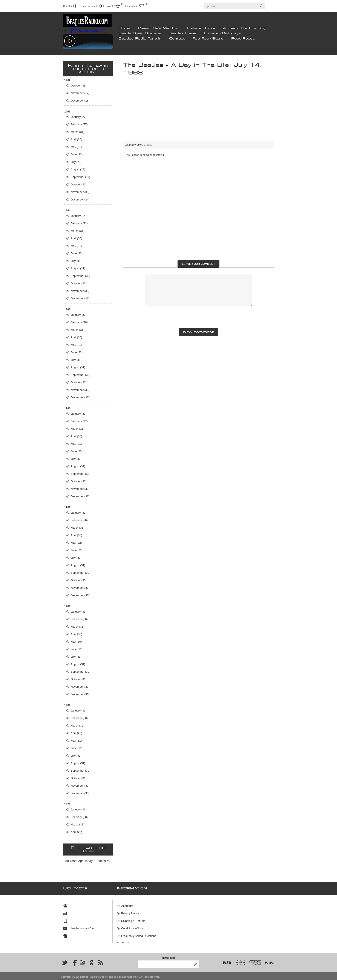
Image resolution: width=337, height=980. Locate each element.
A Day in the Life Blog (245, 28)
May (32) (76, 543)
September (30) (80, 276)
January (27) (79, 117)
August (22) (78, 169)
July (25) (76, 162)
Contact (177, 39)
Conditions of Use (132, 926)
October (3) (78, 86)
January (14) (79, 216)
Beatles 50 (103, 861)
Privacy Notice (130, 911)
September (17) (80, 177)
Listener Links (201, 28)
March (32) (77, 726)
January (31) (79, 315)
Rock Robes (243, 39)
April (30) (76, 139)
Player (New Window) (159, 28)
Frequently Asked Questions (139, 934)
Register (68, 6)
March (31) (77, 132)
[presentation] (199, 317)
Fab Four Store (208, 39)
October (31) (79, 184)
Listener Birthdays (223, 33)
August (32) (78, 466)
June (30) (77, 154)
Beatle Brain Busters (140, 33)
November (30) (80, 192)
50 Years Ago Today (79, 861)
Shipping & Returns (133, 919)
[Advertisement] (198, 111)
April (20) (76, 832)
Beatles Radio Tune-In (140, 39)
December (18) (80, 101)
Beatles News (183, 33)
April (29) (76, 733)
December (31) (80, 298)
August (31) (78, 268)
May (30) (76, 642)
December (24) (80, 199)
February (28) (79, 322)
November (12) (80, 93)
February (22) (79, 223)
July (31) (76, 261)
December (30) (80, 793)
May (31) (76, 147)
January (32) (79, 414)
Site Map (127, 941)
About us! (127, 904)
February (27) (79, 124)
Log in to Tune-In (90, 6)
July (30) (76, 459)
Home (124, 28)
